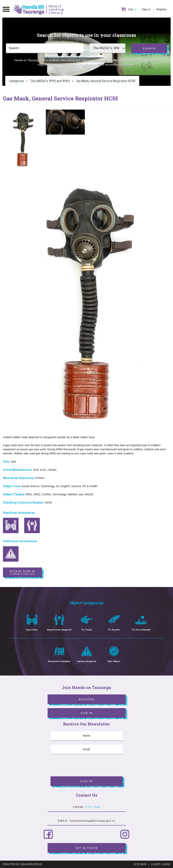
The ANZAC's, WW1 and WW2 (50, 81)
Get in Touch (87, 848)
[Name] (87, 736)
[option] (22, 140)
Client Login (161, 864)
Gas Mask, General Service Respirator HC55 (106, 81)
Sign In (146, 9)
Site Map (140, 864)
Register (161, 9)
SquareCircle (31, 864)
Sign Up (87, 781)
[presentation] (80, 766)
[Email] (87, 749)
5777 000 (93, 807)
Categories (16, 81)
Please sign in (22, 573)
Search (149, 48)
